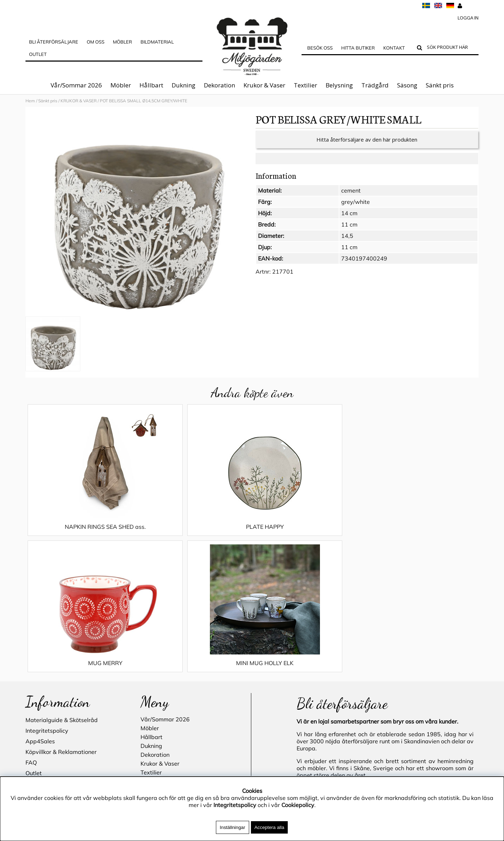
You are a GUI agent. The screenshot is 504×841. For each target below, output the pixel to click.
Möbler (121, 85)
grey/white (356, 209)
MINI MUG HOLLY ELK (422, 534)
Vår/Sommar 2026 (76, 85)
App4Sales (40, 612)
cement (351, 198)
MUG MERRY (308, 534)
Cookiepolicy (298, 805)
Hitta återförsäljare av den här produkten (367, 147)
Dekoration (219, 85)
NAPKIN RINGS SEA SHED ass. (82, 534)
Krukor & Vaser (264, 85)
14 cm (349, 220)
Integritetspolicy (47, 602)
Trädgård (375, 85)
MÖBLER (122, 42)
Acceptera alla (269, 827)
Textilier (305, 85)
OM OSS (96, 42)
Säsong (407, 85)
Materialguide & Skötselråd (62, 591)
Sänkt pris (440, 85)
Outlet (38, 54)
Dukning (184, 85)
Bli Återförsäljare (54, 42)
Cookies (36, 655)
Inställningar (233, 827)
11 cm (349, 231)
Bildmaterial (157, 42)
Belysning (339, 85)
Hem (30, 101)
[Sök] (451, 48)
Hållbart (151, 85)
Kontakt (394, 48)
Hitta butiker (358, 48)
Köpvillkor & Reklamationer (61, 623)
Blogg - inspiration (50, 687)
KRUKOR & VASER (79, 101)
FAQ (31, 634)
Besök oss (320, 48)
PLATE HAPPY (195, 534)
